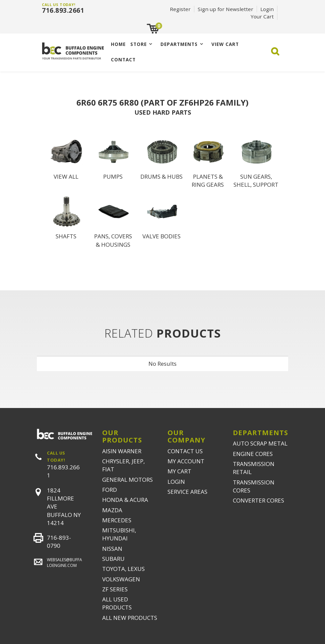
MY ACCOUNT (186, 461)
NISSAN (112, 549)
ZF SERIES (115, 589)
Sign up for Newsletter (225, 9)
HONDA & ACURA (125, 500)
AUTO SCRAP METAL (260, 443)
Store (139, 44)
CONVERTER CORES (258, 500)
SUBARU (113, 559)
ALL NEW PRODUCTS (130, 618)
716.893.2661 (63, 10)
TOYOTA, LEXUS (123, 569)
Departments (179, 44)
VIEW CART (225, 44)
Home (118, 44)
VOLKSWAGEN (121, 579)
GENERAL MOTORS (127, 480)
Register (180, 9)
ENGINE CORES (253, 454)
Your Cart (262, 16)
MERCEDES (117, 520)
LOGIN (176, 482)
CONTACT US (185, 451)
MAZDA (112, 510)
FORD (110, 490)
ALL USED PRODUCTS (117, 603)
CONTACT (123, 60)
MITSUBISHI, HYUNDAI (119, 534)
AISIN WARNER (122, 451)
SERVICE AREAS (187, 492)
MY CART (179, 471)
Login (267, 9)
